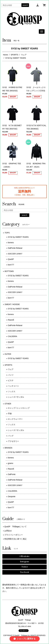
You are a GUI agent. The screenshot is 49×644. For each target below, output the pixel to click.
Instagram (24, 562)
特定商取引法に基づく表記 (15, 539)
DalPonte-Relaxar (15, 248)
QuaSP (11, 259)
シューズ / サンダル (16, 397)
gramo (11, 463)
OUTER (8, 354)
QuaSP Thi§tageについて (15, 527)
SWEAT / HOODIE (12, 304)
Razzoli (11, 320)
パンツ (11, 375)
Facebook (25, 572)
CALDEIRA (13, 336)
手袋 (10, 414)
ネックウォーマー (15, 419)
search (25, 5)
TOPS (7, 233)
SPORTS (14, 55)
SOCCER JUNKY (15, 254)
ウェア (24, 55)
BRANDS (8, 448)
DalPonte (12, 474)
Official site (24, 556)
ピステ (11, 380)
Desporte (12, 496)
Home (5, 55)
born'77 (11, 265)
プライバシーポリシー (14, 535)
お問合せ (8, 531)
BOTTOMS (9, 271)
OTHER (8, 404)
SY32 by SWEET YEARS (18, 237)
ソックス (12, 391)
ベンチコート (13, 386)
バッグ (11, 436)
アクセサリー (13, 441)
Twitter (25, 567)
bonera (11, 243)
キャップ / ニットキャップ (19, 408)
